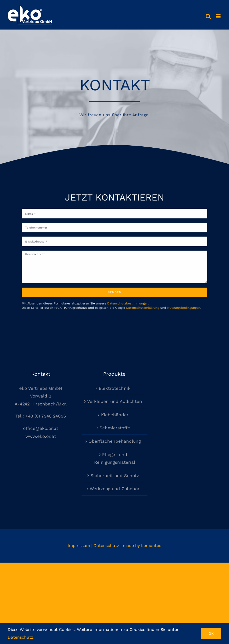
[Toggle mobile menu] (219, 16)
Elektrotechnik (115, 388)
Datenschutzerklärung (137, 297)
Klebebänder (115, 415)
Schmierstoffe (115, 428)
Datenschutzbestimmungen (125, 293)
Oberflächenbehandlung (115, 441)
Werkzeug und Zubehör (115, 489)
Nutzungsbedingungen (170, 297)
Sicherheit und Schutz (115, 476)
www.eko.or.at (41, 436)
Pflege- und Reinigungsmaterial (115, 458)
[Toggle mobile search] (208, 16)
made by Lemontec (142, 546)
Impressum (79, 546)
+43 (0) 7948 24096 (46, 416)
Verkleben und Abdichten (115, 401)
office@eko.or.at (41, 428)
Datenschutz (106, 546)
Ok (211, 633)
